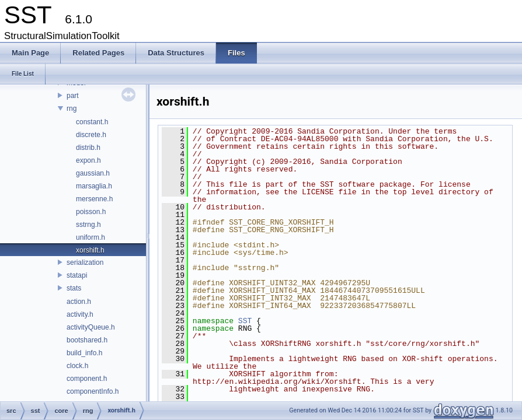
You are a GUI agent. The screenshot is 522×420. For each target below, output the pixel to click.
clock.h (77, 366)
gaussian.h (93, 173)
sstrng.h (88, 225)
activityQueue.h (91, 327)
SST (245, 321)
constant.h (92, 122)
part (73, 96)
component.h (87, 379)
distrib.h (88, 148)
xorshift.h (90, 250)
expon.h (88, 160)
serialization (85, 262)
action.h (79, 302)
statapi (77, 275)
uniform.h (91, 237)
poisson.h (91, 212)
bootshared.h (87, 340)
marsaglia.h (94, 186)
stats (74, 288)
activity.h (80, 314)
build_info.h (84, 353)
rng (72, 108)
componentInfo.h (93, 391)
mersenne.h (94, 199)
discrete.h (91, 135)
